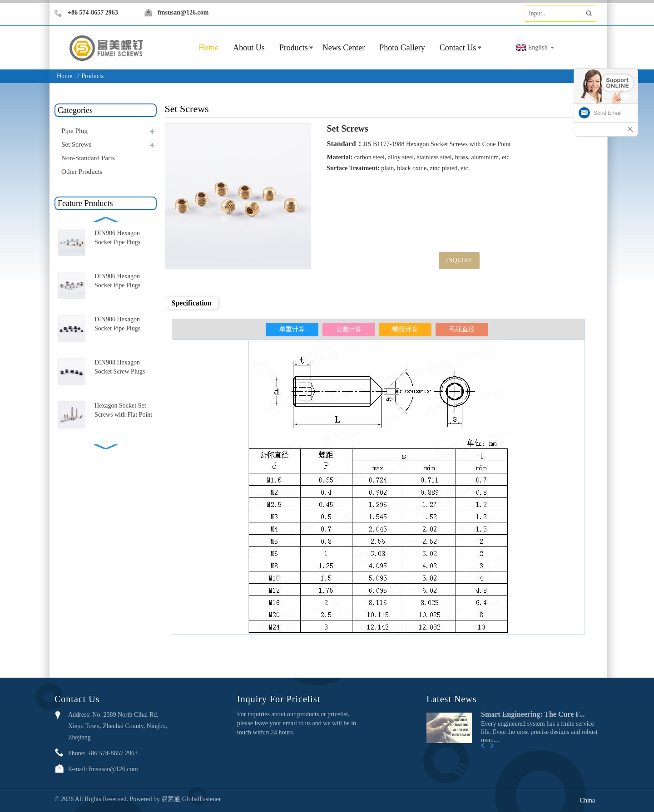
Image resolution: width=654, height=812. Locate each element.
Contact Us (458, 48)
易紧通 (172, 799)
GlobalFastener (202, 799)
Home (64, 76)
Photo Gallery (402, 48)
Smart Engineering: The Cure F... (533, 714)
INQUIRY (459, 260)
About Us (249, 48)
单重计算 (292, 329)
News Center (344, 48)
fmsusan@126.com (183, 12)
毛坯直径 (462, 329)
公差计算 (349, 329)
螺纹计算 (405, 329)
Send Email (607, 113)
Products (294, 48)
